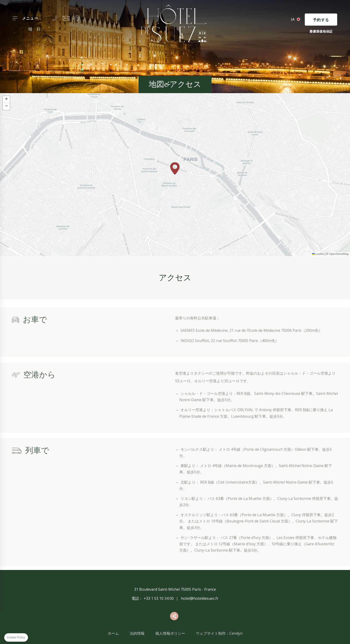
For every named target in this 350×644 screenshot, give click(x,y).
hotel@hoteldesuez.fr (200, 598)
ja (293, 19)
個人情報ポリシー (170, 633)
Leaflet (318, 254)
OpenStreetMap (339, 254)
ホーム (113, 633)
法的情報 (137, 633)
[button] (175, 168)
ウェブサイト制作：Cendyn (219, 633)
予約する (321, 20)
